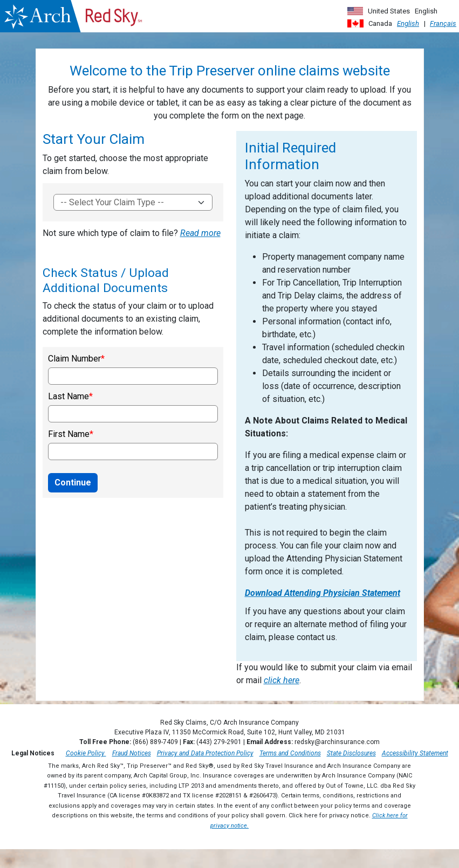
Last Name (68, 397)
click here (282, 680)
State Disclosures (351, 753)
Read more (200, 233)
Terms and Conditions (290, 753)
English (408, 23)
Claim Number (74, 359)
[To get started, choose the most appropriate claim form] (133, 202)
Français (443, 23)
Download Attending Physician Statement (323, 593)
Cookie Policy (86, 753)
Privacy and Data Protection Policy (205, 753)
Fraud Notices (132, 753)
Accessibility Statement (415, 753)
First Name (69, 434)
